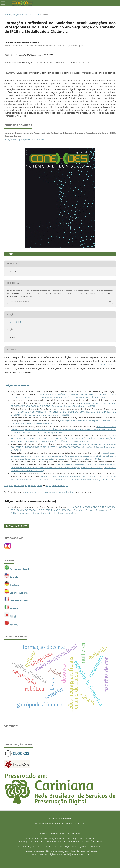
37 (26, 485)
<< (6, 485)
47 (56, 485)
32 (12, 485)
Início (8, 15)
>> (67, 485)
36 (23, 485)
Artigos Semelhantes (17, 385)
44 (47, 485)
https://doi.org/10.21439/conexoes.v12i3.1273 (31, 55)
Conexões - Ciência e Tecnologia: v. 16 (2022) (83, 397)
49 (63, 485)
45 (50, 485)
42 (41, 485)
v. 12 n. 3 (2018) (32, 15)
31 (10, 485)
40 (35, 485)
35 (20, 485)
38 (29, 485)
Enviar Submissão (17, 526)
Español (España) (19, 593)
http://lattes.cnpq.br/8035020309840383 (25, 140)
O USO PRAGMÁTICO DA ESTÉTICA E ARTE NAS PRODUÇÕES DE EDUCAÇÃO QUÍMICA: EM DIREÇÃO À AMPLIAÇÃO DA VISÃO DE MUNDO (63, 438)
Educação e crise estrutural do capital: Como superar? (88, 421)
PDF (11, 254)
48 (59, 485)
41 (38, 485)
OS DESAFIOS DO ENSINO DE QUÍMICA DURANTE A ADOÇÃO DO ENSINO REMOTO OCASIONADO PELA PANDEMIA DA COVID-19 (63, 429)
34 (18, 485)
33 (15, 485)
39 (32, 485)
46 (53, 485)
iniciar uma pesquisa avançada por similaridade (50, 492)
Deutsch (14, 585)
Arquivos (18, 15)
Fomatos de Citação (19, 302)
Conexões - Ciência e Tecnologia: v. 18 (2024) (81, 459)
